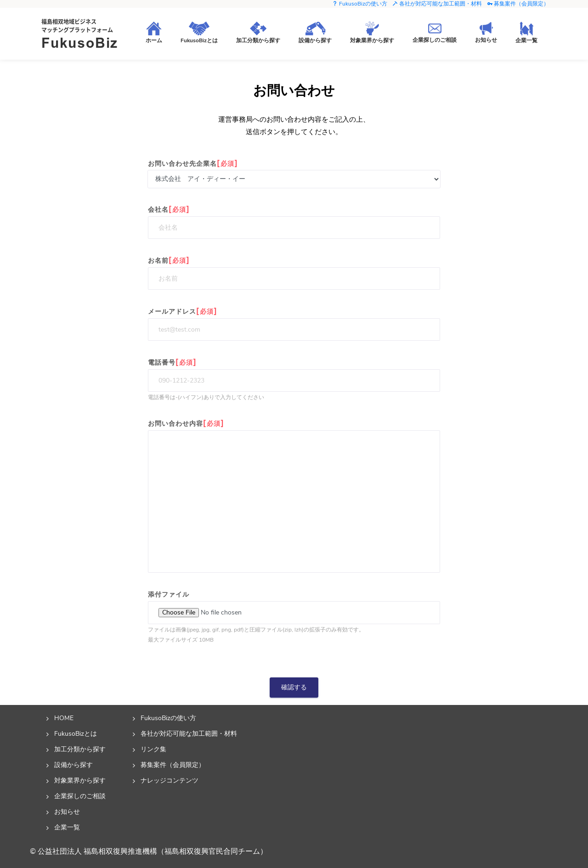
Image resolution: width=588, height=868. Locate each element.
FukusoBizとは (76, 733)
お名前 (169, 260)
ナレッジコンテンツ (170, 780)
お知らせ (67, 812)
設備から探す (73, 765)
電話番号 (172, 362)
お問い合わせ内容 (186, 423)
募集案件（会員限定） (518, 4)
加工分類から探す (80, 749)
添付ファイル (169, 594)
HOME (64, 718)
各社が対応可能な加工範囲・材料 (437, 4)
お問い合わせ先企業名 (193, 163)
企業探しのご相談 (80, 796)
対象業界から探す (80, 780)
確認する (294, 687)
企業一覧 (67, 827)
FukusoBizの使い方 (360, 4)
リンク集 (153, 749)
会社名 (169, 209)
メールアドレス (183, 311)
